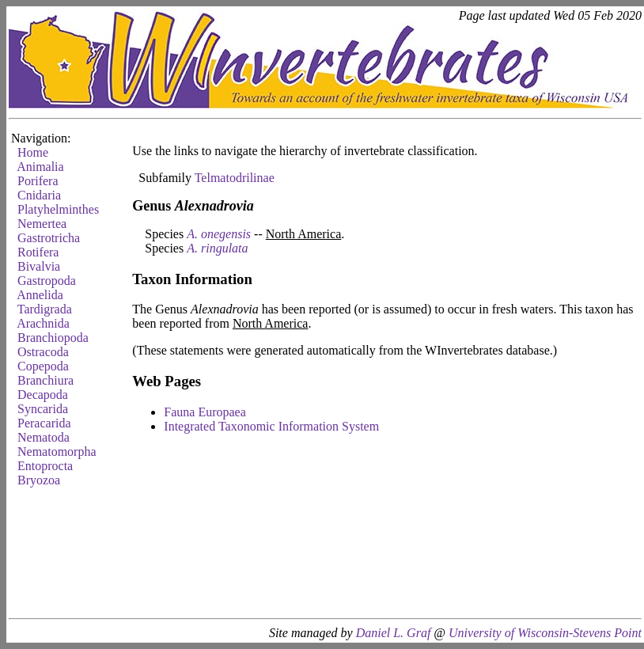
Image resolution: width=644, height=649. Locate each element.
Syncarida (43, 409)
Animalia (40, 167)
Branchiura (45, 380)
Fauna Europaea (205, 412)
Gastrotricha (49, 238)
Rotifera (38, 252)
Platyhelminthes (58, 209)
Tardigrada (45, 309)
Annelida (40, 295)
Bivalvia (39, 266)
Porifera (38, 181)
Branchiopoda (53, 338)
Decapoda (43, 395)
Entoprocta (45, 466)
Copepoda (43, 366)
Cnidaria (39, 195)
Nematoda (44, 437)
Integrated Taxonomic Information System (271, 426)
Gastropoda (47, 281)
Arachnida (43, 323)
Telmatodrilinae (235, 178)
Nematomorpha (57, 452)
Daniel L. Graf (394, 633)
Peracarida (44, 423)
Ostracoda (43, 352)
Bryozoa (39, 480)
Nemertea (42, 224)
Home (33, 152)
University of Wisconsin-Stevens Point (545, 633)
